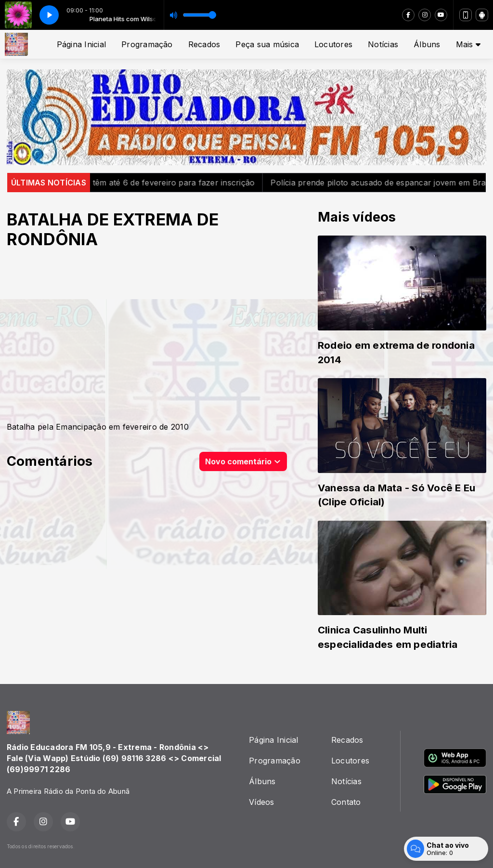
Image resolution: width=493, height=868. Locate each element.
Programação (147, 44)
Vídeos (261, 802)
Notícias (383, 44)
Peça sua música (267, 44)
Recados (204, 44)
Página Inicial (81, 44)
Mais (468, 44)
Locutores (333, 44)
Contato (346, 802)
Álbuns (427, 44)
